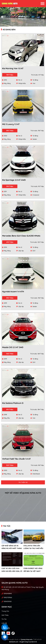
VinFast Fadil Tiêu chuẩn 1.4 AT (16, 459)
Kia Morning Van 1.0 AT (13, 68)
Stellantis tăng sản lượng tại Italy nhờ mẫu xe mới (33, 548)
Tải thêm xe (23, 482)
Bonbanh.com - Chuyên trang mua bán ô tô (23, 642)
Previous (2, 17)
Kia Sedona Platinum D (13, 403)
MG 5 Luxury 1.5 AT (11, 124)
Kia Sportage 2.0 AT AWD (14, 180)
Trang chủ (5, 611)
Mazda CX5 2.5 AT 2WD (13, 347)
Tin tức (4, 619)
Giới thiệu (5, 615)
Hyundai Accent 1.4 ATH (13, 292)
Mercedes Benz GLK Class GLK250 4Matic (21, 236)
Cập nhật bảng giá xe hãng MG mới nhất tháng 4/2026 (12, 548)
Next (44, 17)
